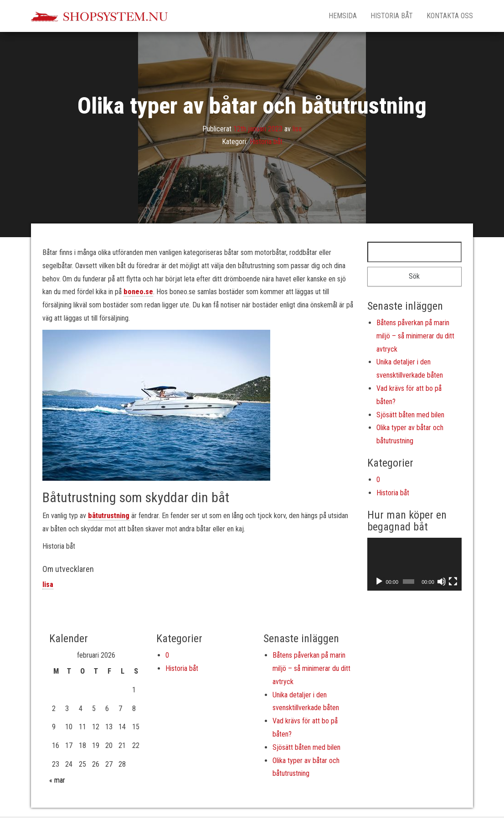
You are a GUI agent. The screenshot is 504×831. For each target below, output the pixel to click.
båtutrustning (109, 516)
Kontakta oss (450, 16)
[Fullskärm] (453, 582)
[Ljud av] (442, 582)
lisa (297, 128)
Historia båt (392, 16)
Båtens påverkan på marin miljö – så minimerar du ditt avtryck (415, 336)
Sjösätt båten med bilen (410, 415)
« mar (57, 780)
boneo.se (138, 292)
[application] (415, 564)
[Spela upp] (379, 582)
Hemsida (343, 16)
